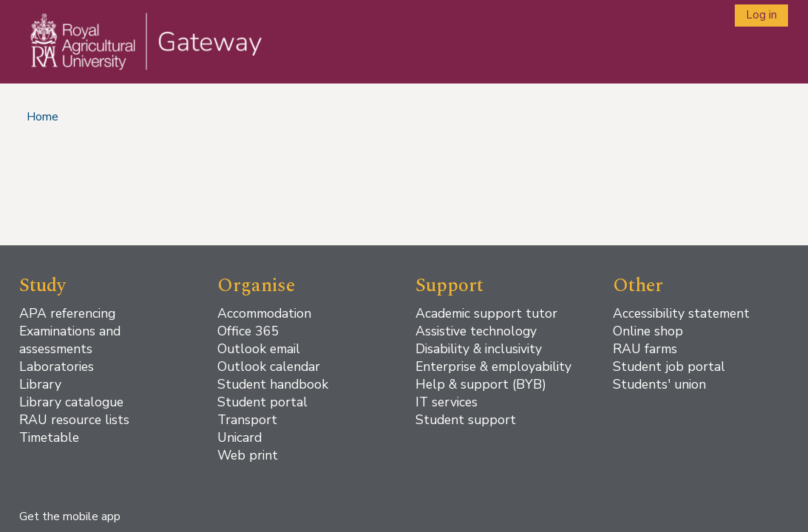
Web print (248, 455)
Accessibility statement (681, 313)
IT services (447, 402)
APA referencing (67, 313)
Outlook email (259, 349)
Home (43, 117)
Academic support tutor (486, 313)
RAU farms (645, 349)
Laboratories (57, 366)
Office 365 (248, 331)
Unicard (240, 437)
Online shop (648, 331)
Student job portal (669, 366)
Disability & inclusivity (479, 349)
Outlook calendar (269, 366)
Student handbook (273, 384)
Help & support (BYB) (481, 384)
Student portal (262, 402)
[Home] (136, 56)
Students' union (659, 384)
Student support (466, 420)
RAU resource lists (74, 420)
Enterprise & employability (493, 366)
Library (40, 384)
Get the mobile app (70, 516)
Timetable (49, 437)
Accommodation (264, 313)
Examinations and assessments (70, 340)
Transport (247, 420)
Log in (761, 15)
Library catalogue (71, 402)
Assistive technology (476, 331)
